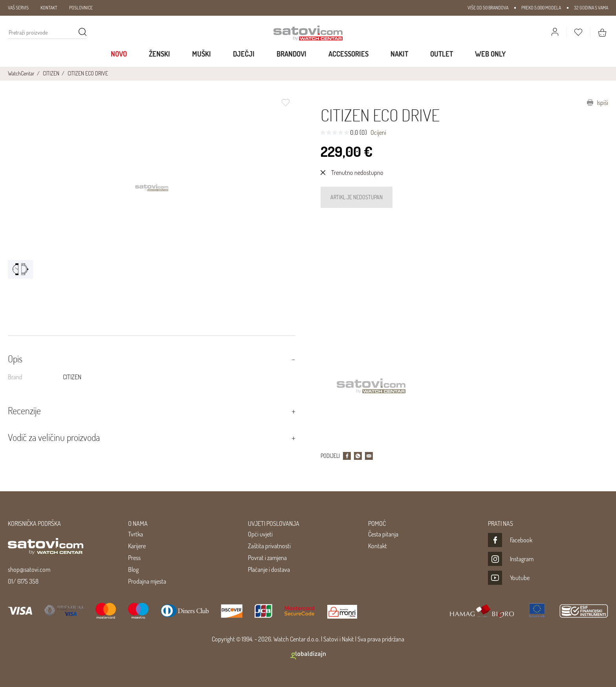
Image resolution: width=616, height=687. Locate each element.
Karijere (137, 546)
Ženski (159, 54)
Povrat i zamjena (267, 558)
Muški (202, 54)
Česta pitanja (383, 534)
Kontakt (378, 546)
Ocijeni (378, 132)
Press (134, 558)
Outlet (442, 54)
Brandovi (291, 54)
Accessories (348, 54)
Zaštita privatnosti (269, 546)
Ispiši (598, 103)
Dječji (244, 54)
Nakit (399, 54)
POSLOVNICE (81, 8)
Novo (119, 54)
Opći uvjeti (260, 534)
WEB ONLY (490, 54)
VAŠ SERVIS (18, 8)
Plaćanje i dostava (269, 569)
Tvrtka (136, 534)
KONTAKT (49, 8)
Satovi (331, 639)
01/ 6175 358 (23, 581)
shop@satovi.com (29, 569)
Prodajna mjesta (147, 581)
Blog (133, 569)
